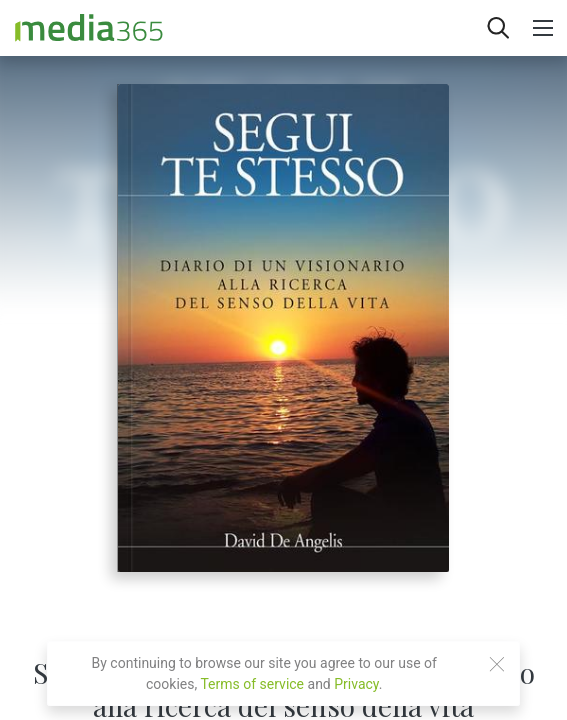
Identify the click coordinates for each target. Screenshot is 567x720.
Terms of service (252, 684)
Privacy (356, 684)
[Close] (497, 664)
